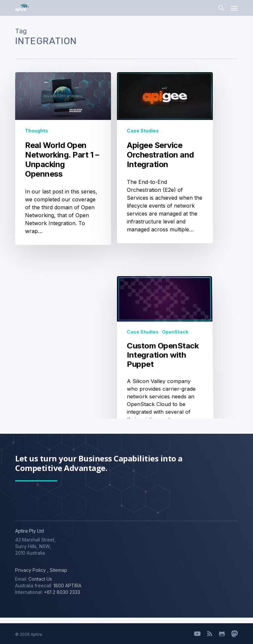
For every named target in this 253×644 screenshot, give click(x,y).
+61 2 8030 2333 (62, 592)
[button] (234, 8)
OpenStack (175, 411)
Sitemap (58, 570)
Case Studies (143, 131)
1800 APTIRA (67, 585)
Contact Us (40, 579)
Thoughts (37, 131)
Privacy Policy (30, 570)
